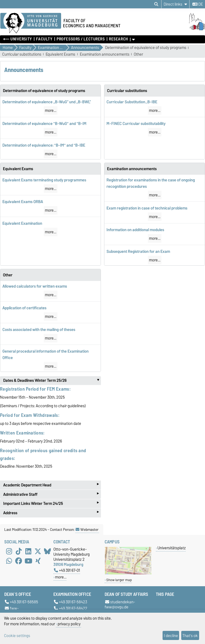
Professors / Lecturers (81, 39)
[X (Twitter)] (38, 551)
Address (51, 513)
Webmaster (87, 529)
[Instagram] (9, 551)
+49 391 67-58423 (70, 602)
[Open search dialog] (156, 4)
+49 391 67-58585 (21, 602)
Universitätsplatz (172, 548)
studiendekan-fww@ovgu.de (120, 605)
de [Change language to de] (198, 4)
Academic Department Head (51, 485)
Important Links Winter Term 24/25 (51, 504)
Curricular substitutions (22, 54)
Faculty (44, 39)
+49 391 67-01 (67, 570)
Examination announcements (105, 54)
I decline (171, 636)
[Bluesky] (48, 551)
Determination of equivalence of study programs (146, 48)
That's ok (190, 636)
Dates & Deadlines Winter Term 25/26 (52, 380)
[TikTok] (19, 551)
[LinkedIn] (28, 551)
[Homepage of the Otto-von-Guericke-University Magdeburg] (31, 23)
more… (51, 110)
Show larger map (119, 580)
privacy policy (69, 624)
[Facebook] (19, 561)
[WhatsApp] (9, 561)
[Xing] (38, 561)
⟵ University (18, 39)
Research (118, 39)
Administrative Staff (51, 494)
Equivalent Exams (60, 54)
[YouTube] (28, 561)
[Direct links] (175, 4)
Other (138, 54)
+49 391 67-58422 (71, 608)
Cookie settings (17, 636)
